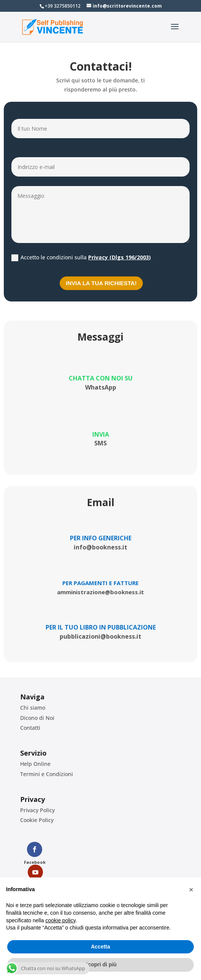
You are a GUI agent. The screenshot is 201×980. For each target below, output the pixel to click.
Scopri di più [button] (100, 964)
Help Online (35, 764)
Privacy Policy (37, 810)
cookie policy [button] (61, 920)
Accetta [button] (100, 947)
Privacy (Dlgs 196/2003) (119, 257)
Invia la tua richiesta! (101, 283)
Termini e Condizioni (47, 774)
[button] (191, 890)
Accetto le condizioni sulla (81, 257)
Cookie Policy (37, 820)
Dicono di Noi (37, 718)
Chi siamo (33, 708)
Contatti (30, 728)
